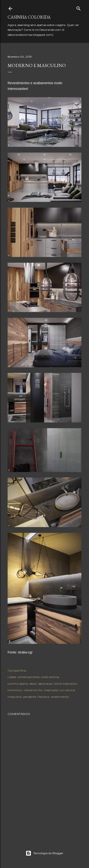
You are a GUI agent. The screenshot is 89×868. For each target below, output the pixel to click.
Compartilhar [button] (17, 670)
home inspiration (65, 684)
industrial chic (33, 690)
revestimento (60, 697)
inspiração (51, 690)
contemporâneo (29, 677)
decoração (45, 684)
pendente (30, 697)
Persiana (43, 697)
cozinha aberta (18, 684)
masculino (15, 697)
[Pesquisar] (79, 8)
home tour (15, 690)
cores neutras (50, 677)
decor (33, 684)
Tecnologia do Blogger (44, 853)
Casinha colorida (29, 17)
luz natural (67, 690)
